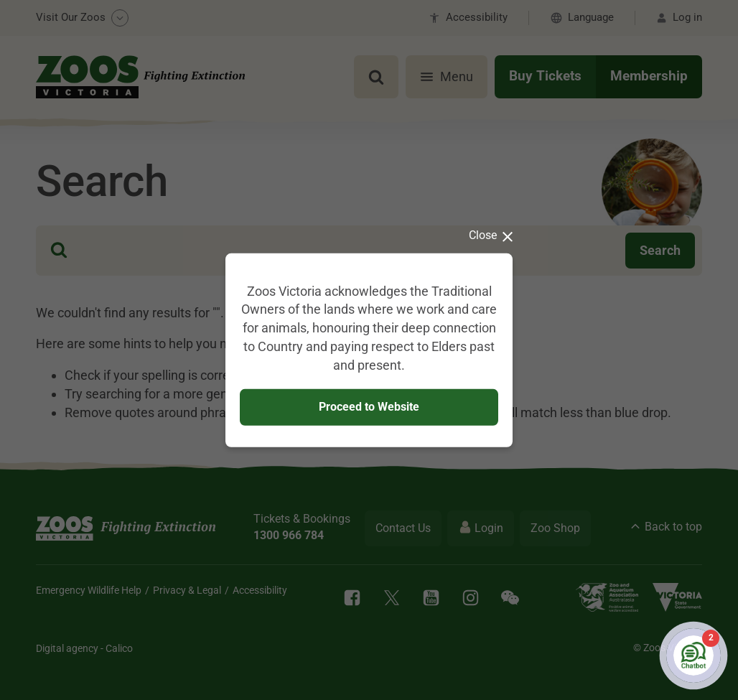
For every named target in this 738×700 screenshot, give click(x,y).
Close (491, 234)
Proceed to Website (369, 407)
